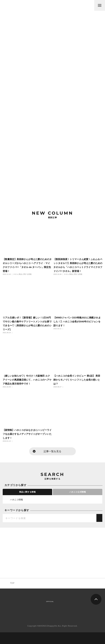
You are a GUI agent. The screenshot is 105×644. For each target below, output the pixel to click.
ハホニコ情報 (14, 499)
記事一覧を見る (52, 451)
